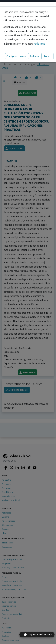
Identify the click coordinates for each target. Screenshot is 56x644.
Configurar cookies (16, 56)
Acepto (48, 56)
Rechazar (34, 56)
